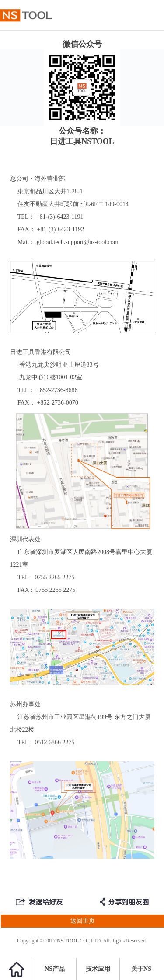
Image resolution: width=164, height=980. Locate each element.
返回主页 (47, 921)
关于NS (141, 969)
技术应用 (98, 969)
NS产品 (55, 969)
